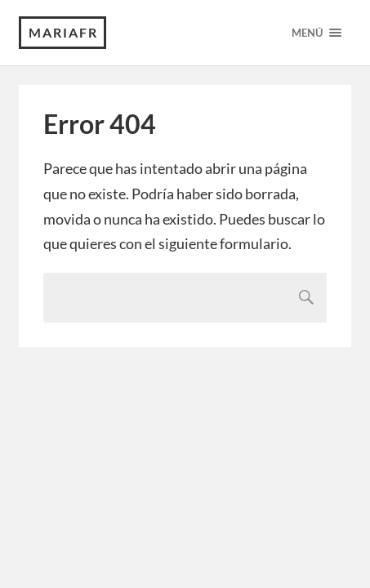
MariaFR (63, 32)
